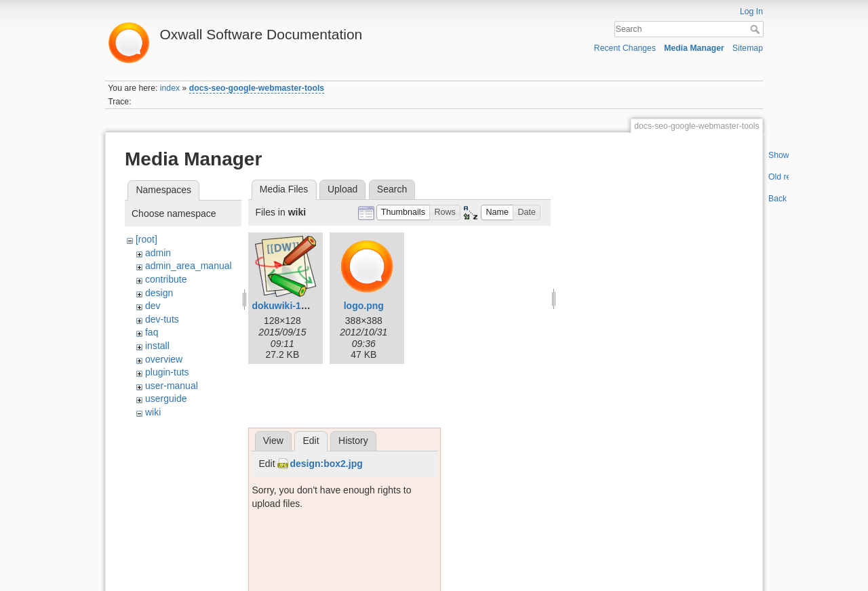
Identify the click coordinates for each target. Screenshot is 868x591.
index (170, 88)
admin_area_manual (189, 266)
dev (153, 306)
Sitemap (748, 48)
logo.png (364, 306)
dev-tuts (162, 319)
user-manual (172, 386)
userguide (166, 399)
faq (152, 332)
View (273, 441)
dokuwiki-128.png (291, 306)
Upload (342, 189)
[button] (403, 212)
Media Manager (694, 48)
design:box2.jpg (326, 464)
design (159, 293)
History (353, 441)
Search (756, 29)
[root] (146, 239)
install (157, 346)
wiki (153, 412)
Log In (751, 12)
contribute (166, 279)
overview (164, 359)
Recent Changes (625, 48)
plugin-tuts (167, 372)
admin (158, 253)
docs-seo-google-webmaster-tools (257, 88)
